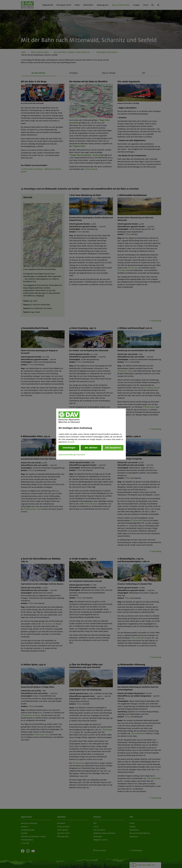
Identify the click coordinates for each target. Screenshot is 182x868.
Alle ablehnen (91, 448)
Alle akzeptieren (113, 448)
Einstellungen (69, 448)
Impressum (81, 455)
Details (71, 442)
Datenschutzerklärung (67, 455)
